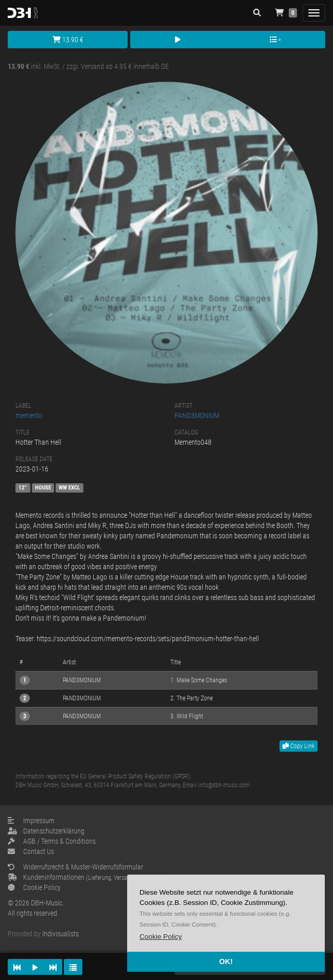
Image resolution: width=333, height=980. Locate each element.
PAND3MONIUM (197, 415)
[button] (161, 937)
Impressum (31, 821)
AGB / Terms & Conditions (52, 841)
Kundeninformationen (88, 877)
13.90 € (68, 40)
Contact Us (31, 851)
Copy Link (299, 746)
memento (29, 415)
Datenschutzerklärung (46, 831)
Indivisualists (60, 934)
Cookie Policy (34, 887)
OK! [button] (226, 961)
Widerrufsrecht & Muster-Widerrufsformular (75, 867)
